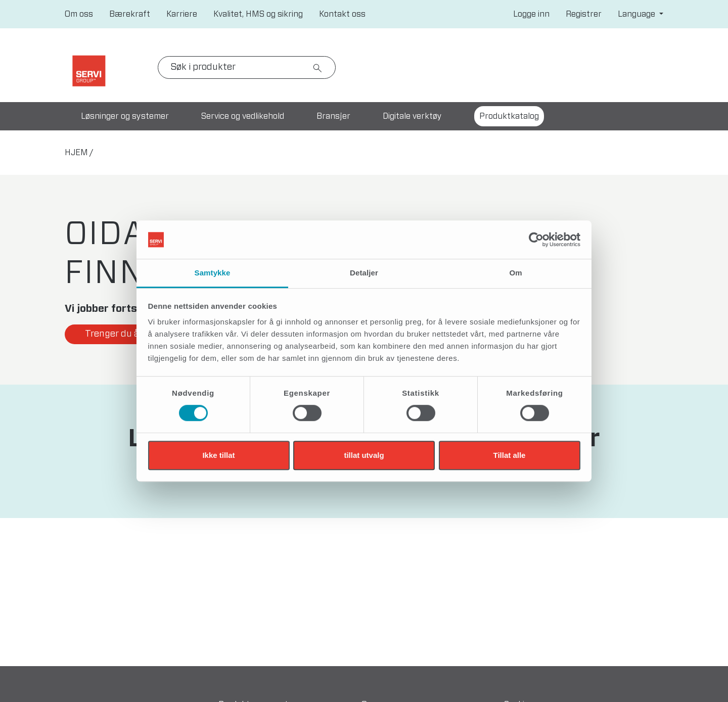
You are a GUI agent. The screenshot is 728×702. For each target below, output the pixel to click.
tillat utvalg (364, 455)
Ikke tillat (218, 455)
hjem (76, 153)
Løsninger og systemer (125, 116)
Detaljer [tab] (364, 273)
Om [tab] (515, 273)
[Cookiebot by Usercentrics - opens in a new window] (536, 240)
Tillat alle (510, 455)
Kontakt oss (342, 14)
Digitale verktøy (412, 116)
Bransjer (333, 116)
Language (638, 14)
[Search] (247, 67)
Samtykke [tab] (213, 273)
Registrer (584, 14)
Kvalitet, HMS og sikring (258, 14)
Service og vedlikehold (243, 116)
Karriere (182, 14)
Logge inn (531, 14)
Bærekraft (130, 14)
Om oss (79, 14)
